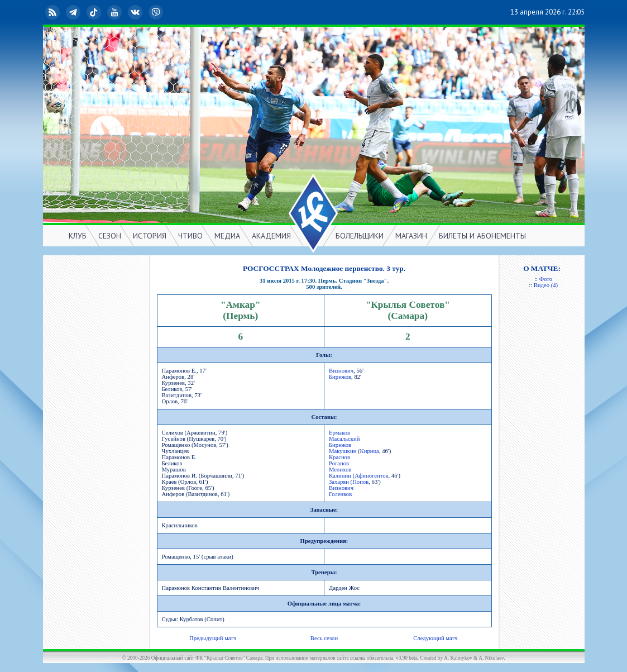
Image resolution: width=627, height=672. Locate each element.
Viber (157, 12)
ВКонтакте (136, 12)
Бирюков (340, 377)
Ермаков (339, 433)
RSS (54, 12)
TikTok (95, 12)
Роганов (339, 463)
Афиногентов (371, 476)
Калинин (340, 476)
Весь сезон (324, 638)
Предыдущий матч (213, 638)
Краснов (339, 457)
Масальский (344, 439)
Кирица (370, 451)
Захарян (339, 482)
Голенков (340, 494)
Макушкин (343, 451)
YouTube (116, 12)
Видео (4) (546, 285)
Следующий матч (435, 638)
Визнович (341, 371)
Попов (360, 482)
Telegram (74, 12)
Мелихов (340, 470)
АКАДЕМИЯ (271, 236)
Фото (546, 279)
